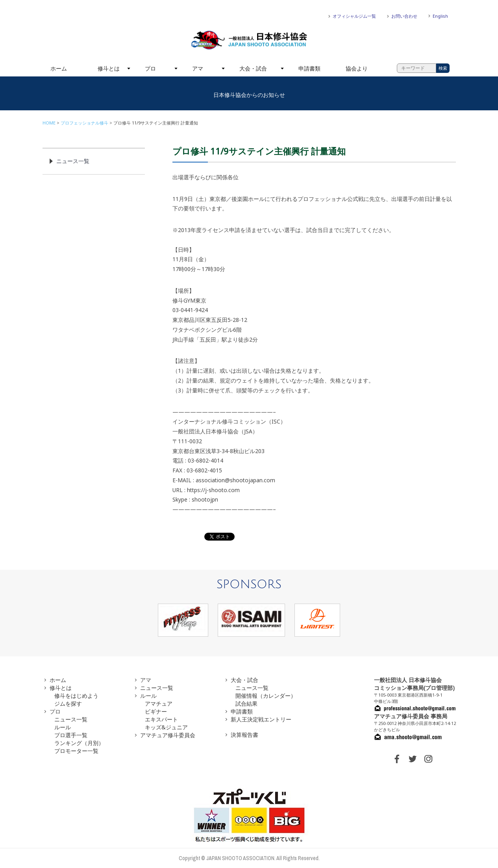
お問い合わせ (404, 16)
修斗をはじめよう (76, 696)
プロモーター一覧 (76, 751)
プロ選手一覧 (71, 735)
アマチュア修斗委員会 (168, 735)
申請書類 (309, 68)
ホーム (59, 68)
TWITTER (413, 759)
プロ (150, 68)
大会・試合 (253, 68)
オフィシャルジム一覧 (354, 16)
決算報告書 (244, 735)
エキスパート (161, 719)
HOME (49, 123)
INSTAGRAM (428, 759)
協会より (357, 68)
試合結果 (246, 704)
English (440, 16)
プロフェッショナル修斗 (84, 123)
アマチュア (159, 704)
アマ (198, 68)
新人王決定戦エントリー (261, 719)
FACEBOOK (397, 759)
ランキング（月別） (79, 743)
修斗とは (109, 68)
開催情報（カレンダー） (266, 696)
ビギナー (156, 711)
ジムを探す (68, 704)
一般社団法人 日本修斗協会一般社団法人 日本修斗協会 (249, 40)
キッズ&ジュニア (166, 727)
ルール (63, 727)
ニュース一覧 (73, 161)
